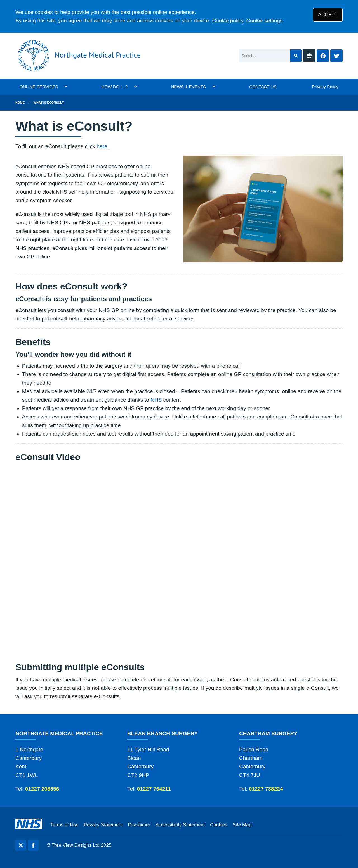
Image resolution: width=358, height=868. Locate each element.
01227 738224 (266, 789)
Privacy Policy (325, 87)
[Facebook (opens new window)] (33, 845)
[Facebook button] (323, 56)
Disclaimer (139, 825)
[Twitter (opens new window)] (21, 845)
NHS (156, 400)
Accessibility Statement (180, 825)
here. (103, 146)
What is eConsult (49, 103)
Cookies (219, 825)
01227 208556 (42, 789)
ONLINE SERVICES (39, 87)
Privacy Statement (103, 825)
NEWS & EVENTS (188, 87)
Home (20, 103)
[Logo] (78, 56)
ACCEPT (328, 15)
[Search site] (296, 56)
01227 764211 (154, 789)
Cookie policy (228, 21)
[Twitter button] (336, 56)
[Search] (265, 56)
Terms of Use (64, 825)
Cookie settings (265, 21)
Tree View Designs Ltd (76, 845)
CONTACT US (263, 87)
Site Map (242, 825)
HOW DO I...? (115, 87)
